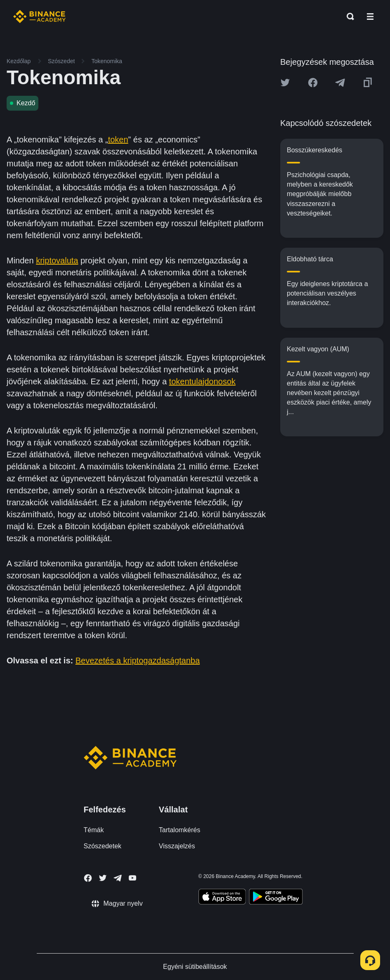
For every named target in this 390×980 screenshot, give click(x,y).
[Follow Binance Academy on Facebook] (88, 878)
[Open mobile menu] (370, 17)
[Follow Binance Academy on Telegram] (118, 878)
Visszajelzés (177, 846)
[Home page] (39, 17)
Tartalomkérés (180, 830)
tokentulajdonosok (202, 381)
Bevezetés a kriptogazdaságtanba (138, 660)
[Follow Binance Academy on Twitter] (103, 878)
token (118, 140)
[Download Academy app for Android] (276, 898)
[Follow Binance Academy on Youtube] (132, 878)
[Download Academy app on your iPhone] (222, 898)
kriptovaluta (57, 260)
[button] (370, 17)
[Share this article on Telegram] (340, 83)
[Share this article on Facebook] (313, 83)
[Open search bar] (348, 17)
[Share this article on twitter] (285, 83)
